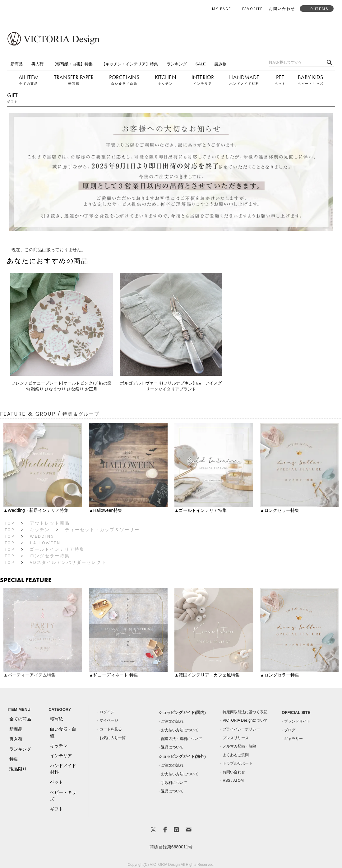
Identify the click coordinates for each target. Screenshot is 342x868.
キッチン (165, 84)
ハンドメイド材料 (244, 84)
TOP (10, 523)
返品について (172, 747)
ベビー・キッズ (311, 84)
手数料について (174, 783)
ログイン (107, 712)
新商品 (17, 64)
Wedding (42, 536)
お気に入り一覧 (113, 738)
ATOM (238, 781)
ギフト (12, 102)
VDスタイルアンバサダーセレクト (68, 562)
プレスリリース (236, 738)
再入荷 (37, 64)
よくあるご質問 (236, 755)
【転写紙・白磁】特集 (72, 64)
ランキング (177, 64)
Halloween (45, 543)
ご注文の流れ (172, 721)
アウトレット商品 (50, 523)
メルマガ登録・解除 (239, 746)
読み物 (221, 64)
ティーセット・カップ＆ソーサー (102, 530)
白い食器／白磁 (124, 84)
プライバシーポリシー (241, 729)
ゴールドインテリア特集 (57, 549)
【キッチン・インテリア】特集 (130, 64)
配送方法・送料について (182, 739)
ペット (280, 84)
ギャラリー (293, 739)
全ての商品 (29, 84)
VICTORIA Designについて (245, 720)
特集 (14, 759)
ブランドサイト (297, 721)
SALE (200, 64)
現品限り (18, 769)
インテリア (203, 84)
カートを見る (111, 729)
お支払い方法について (180, 730)
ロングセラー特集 (50, 556)
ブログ (290, 730)
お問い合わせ (234, 772)
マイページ (109, 720)
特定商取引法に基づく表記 (245, 712)
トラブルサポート (238, 763)
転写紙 (74, 84)
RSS (226, 781)
